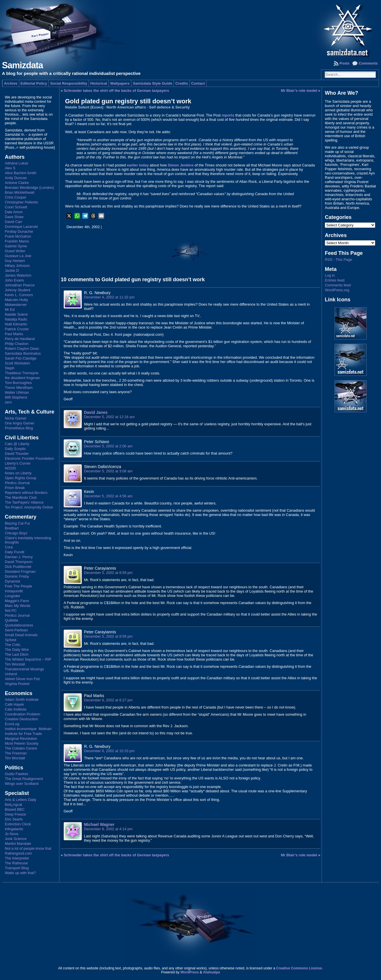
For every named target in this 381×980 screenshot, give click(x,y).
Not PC (11, 611)
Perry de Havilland (20, 339)
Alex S (10, 168)
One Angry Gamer (20, 423)
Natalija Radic (16, 319)
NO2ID (10, 468)
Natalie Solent (16, 314)
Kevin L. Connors (19, 295)
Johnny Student (18, 290)
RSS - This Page (338, 260)
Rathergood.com (19, 853)
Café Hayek (14, 704)
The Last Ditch (17, 654)
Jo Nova (12, 834)
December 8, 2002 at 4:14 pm (108, 829)
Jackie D (12, 270)
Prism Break (15, 488)
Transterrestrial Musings (25, 669)
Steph (10, 368)
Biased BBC (15, 809)
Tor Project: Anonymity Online (29, 507)
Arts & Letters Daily (21, 800)
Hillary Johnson (18, 266)
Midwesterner (16, 305)
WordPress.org (337, 290)
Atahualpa (212, 972)
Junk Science (16, 839)
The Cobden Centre (21, 748)
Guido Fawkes (17, 774)
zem (8, 402)
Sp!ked (11, 640)
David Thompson (19, 562)
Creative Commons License (299, 968)
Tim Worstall (15, 664)
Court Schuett (16, 207)
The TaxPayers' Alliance (24, 502)
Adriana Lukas (17, 163)
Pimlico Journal (17, 483)
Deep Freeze (15, 814)
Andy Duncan (16, 178)
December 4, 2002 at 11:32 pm (109, 297)
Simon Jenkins (180, 165)
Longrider (13, 596)
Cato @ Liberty (17, 444)
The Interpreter (17, 858)
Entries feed (335, 280)
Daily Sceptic (15, 449)
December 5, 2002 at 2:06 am (108, 446)
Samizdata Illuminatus (23, 353)
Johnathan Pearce (20, 285)
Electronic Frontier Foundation (29, 458)
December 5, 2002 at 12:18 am (109, 417)
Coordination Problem (23, 714)
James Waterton (18, 275)
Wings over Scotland (22, 784)
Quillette (12, 620)
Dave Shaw (14, 217)
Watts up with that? (20, 873)
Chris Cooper (16, 197)
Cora (9, 547)
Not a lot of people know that (28, 848)
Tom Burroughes (18, 383)
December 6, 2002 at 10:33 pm (109, 751)
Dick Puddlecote (18, 567)
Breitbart (12, 528)
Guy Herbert (15, 261)
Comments (368, 63)
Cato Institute (16, 709)
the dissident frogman (22, 378)
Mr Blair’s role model (299, 91)
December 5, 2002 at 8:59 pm (108, 573)
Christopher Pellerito (22, 202)
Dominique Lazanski (21, 227)
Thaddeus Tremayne (22, 373)
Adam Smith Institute (22, 699)
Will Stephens (16, 397)
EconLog (12, 724)
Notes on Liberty (18, 473)
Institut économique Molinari (28, 729)
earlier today (138, 165)
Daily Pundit (15, 552)
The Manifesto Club (21, 497)
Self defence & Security (169, 107)
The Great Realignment (24, 779)
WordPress (190, 972)
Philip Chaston (17, 344)
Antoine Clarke (17, 183)
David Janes (96, 412)
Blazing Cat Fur (18, 523)
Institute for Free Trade (23, 734)
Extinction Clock (18, 824)
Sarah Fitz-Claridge (21, 358)
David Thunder (17, 454)
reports (228, 115)
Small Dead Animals (21, 635)
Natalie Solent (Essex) (84, 107)
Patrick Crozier (17, 329)
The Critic (13, 645)
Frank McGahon (18, 236)
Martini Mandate (18, 844)
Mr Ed (10, 309)
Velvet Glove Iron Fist (22, 679)
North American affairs (126, 107)
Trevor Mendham (19, 388)
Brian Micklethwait (20, 192)
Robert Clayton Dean (22, 349)
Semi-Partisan (16, 630)
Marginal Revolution (21, 739)
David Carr (14, 222)
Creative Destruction (22, 719)
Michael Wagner (99, 824)
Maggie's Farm (17, 601)
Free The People (19, 586)
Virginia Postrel (17, 684)
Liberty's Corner (18, 463)
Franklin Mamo (17, 241)
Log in (330, 275)
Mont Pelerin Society (22, 743)
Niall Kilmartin (16, 324)
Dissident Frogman (20, 571)
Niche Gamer (16, 418)
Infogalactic (14, 829)
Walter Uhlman (17, 392)
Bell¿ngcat (13, 805)
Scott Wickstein (17, 363)
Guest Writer (15, 251)
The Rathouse (16, 863)
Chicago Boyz (16, 533)
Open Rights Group (21, 478)
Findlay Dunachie (19, 231)
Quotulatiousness (19, 625)
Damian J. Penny (19, 557)
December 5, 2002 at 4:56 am (108, 496)
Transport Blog (17, 868)
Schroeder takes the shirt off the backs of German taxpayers (116, 91)
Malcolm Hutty (16, 300)
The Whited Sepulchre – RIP (28, 659)
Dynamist (12, 581)
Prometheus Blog (19, 428)
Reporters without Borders (26, 493)
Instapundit (14, 591)
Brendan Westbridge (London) (29, 188)
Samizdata (23, 65)
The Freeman (16, 753)
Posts (344, 63)
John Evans (14, 280)
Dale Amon (14, 212)
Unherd (11, 674)
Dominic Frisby (17, 576)
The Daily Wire (17, 650)
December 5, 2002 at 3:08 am (108, 471)
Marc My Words (18, 606)
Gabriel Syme (16, 246)
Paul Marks (14, 334)
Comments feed (338, 285)
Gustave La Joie (18, 256)
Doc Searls (14, 819)
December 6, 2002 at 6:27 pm (108, 700)
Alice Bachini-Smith (21, 173)
